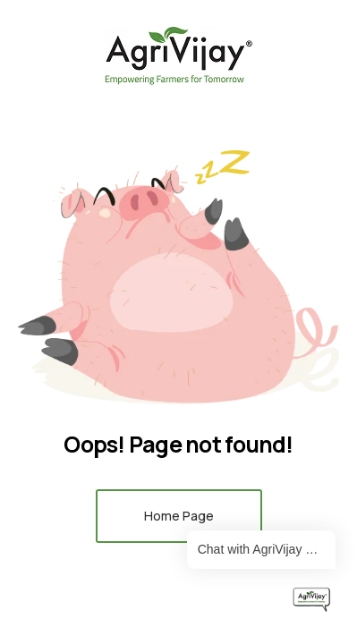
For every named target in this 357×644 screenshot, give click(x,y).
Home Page (179, 516)
